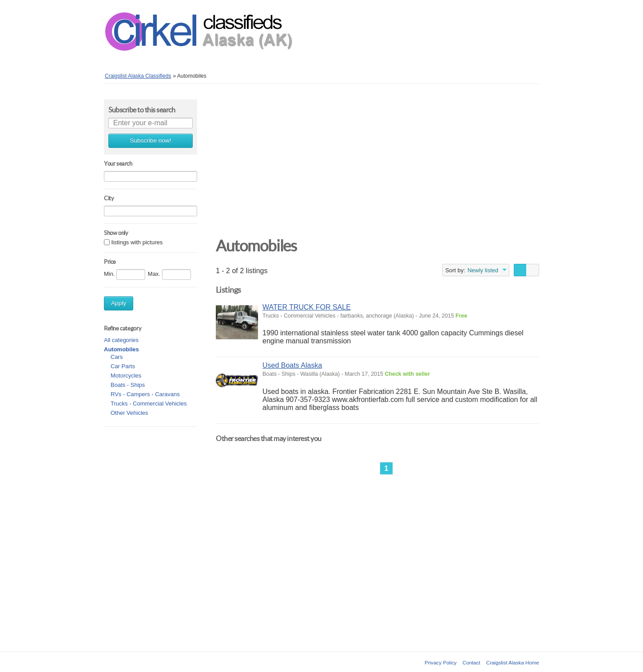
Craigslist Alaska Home (513, 662)
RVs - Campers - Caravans (145, 394)
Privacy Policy (441, 662)
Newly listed (483, 270)
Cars (117, 357)
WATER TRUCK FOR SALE (307, 307)
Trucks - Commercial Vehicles (149, 404)
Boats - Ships (128, 385)
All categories (121, 340)
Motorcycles (126, 376)
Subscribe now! (151, 141)
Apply (119, 303)
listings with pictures (137, 242)
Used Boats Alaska (292, 365)
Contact (472, 662)
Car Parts (123, 366)
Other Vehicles (129, 413)
